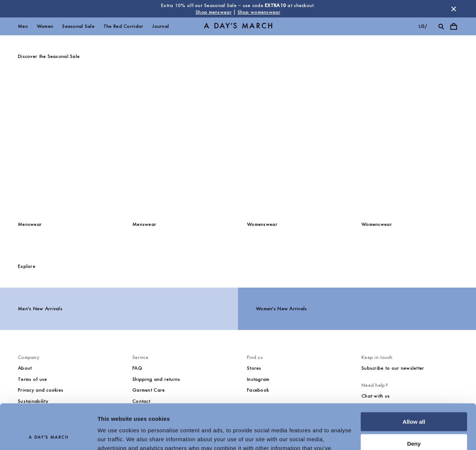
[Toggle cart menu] (454, 26)
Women (45, 26)
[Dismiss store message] (454, 9)
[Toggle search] (441, 26)
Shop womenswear (259, 12)
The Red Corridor (123, 26)
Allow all (414, 380)
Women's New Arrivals (282, 309)
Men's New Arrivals (40, 309)
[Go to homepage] (238, 27)
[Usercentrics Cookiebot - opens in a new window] (48, 436)
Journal (160, 26)
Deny (414, 401)
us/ (423, 26)
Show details (115, 435)
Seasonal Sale (78, 26)
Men (23, 26)
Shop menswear (214, 12)
